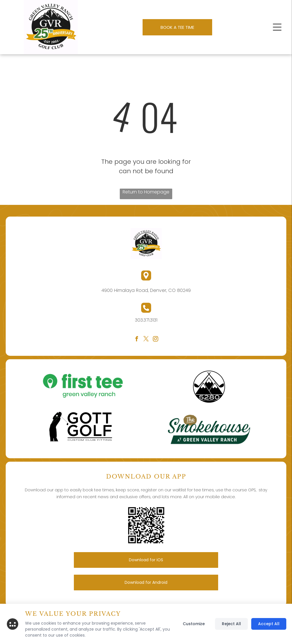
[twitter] (146, 340)
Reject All (231, 624)
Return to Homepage (146, 192)
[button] (277, 27)
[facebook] (137, 340)
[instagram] (155, 340)
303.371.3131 (146, 320)
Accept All (269, 624)
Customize (194, 624)
